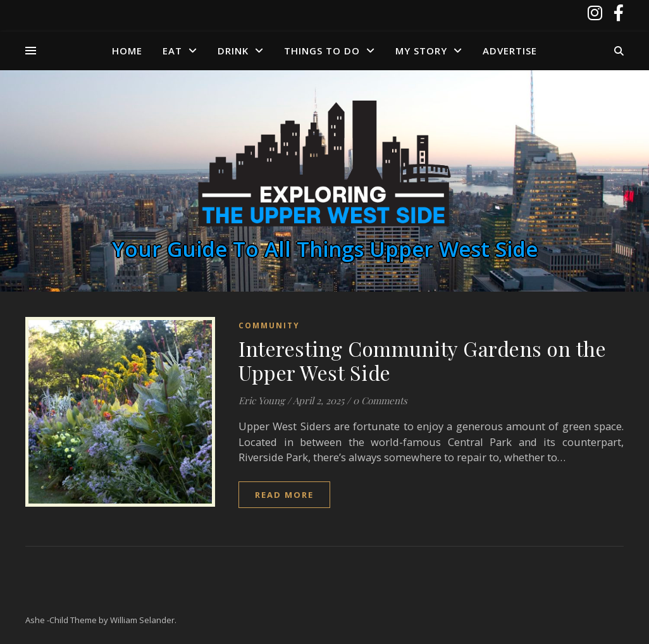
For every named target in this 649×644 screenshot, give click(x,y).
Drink (233, 51)
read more (284, 495)
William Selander (142, 620)
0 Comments (380, 400)
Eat (172, 51)
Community (269, 325)
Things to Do (322, 51)
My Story (421, 51)
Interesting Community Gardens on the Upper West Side (422, 360)
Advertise (510, 51)
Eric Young (262, 400)
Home (127, 51)
